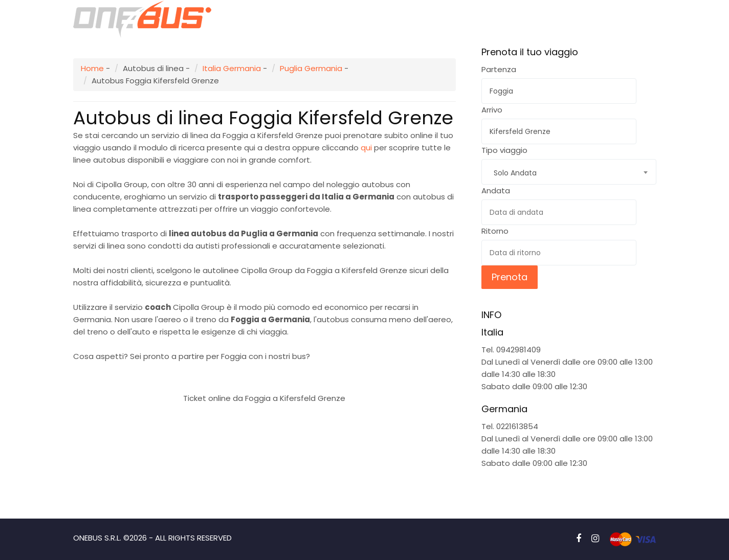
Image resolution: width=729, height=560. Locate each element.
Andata (496, 191)
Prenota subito (264, 374)
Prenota (510, 277)
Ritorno (495, 231)
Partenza (499, 69)
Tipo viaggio (504, 150)
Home (92, 68)
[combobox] (569, 172)
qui (366, 148)
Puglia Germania (311, 68)
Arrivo (492, 110)
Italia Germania (232, 68)
